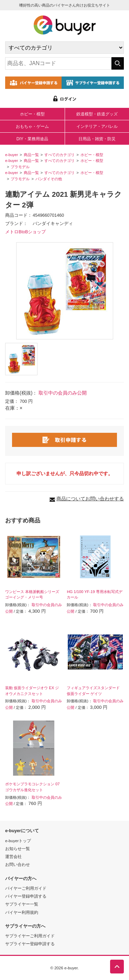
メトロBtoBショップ (25, 232)
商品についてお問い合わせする (90, 499)
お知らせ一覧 (18, 849)
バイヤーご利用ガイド (26, 888)
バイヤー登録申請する (26, 896)
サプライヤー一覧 (22, 904)
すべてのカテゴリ (60, 155)
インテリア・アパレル (97, 126)
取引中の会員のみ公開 (63, 393)
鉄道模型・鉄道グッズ (97, 114)
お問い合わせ (18, 864)
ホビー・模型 (32, 114)
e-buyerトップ (18, 841)
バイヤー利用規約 (22, 912)
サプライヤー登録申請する (30, 944)
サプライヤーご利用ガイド (30, 936)
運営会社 (13, 856)
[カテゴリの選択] (64, 48)
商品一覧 (31, 155)
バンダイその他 (49, 179)
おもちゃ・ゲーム (32, 126)
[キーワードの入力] (58, 63)
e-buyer (12, 155)
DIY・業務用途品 (32, 139)
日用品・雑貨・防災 (97, 139)
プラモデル (20, 167)
